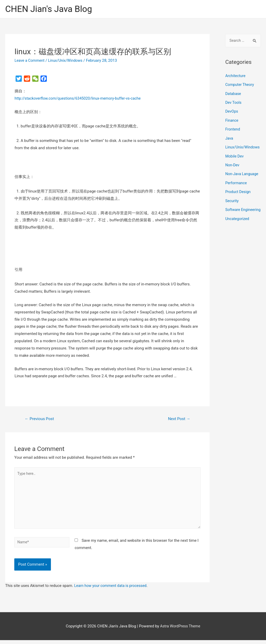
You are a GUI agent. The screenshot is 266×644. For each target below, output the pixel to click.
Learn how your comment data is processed (112, 590)
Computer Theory (240, 85)
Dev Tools (234, 103)
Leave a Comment (30, 61)
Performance (237, 189)
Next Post (178, 419)
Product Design (238, 198)
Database (233, 94)
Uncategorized (238, 232)
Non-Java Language (242, 181)
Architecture (236, 77)
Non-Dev (233, 172)
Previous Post (40, 419)
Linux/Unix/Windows (67, 61)
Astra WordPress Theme (180, 630)
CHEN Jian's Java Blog (51, 9)
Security (232, 207)
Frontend (233, 129)
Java (229, 138)
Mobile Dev (235, 163)
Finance (232, 120)
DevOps (232, 112)
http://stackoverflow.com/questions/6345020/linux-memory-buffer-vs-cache (81, 99)
